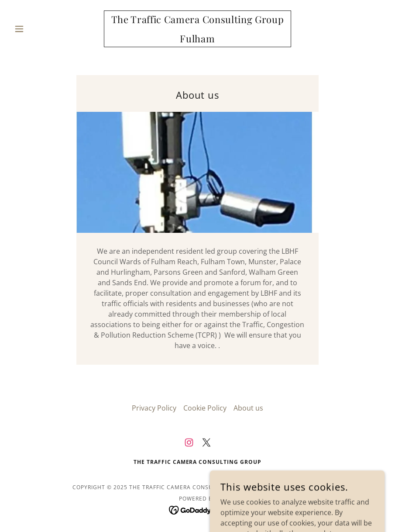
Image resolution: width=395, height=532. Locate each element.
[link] (198, 40)
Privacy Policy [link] (154, 408)
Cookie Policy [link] (205, 408)
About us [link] (248, 408)
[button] (39, 29)
